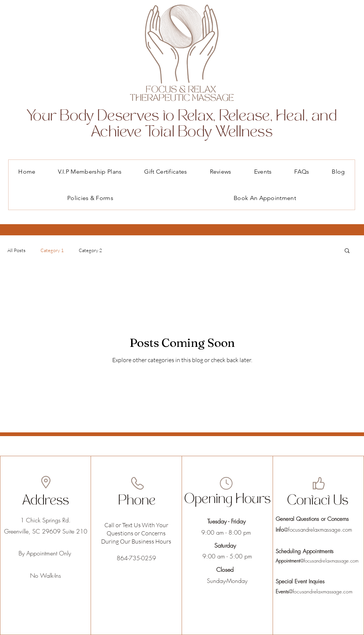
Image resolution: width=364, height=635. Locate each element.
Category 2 (90, 250)
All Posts (17, 250)
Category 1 (52, 250)
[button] (347, 251)
